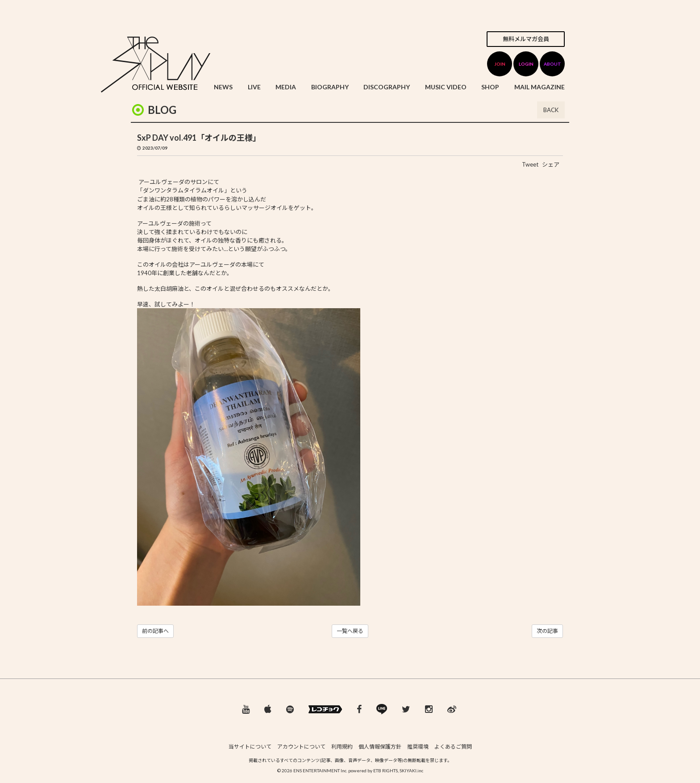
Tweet (530, 164)
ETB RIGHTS (385, 770)
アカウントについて (301, 747)
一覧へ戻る (350, 631)
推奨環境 (418, 747)
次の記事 (547, 631)
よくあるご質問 (453, 747)
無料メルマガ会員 (526, 39)
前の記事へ (155, 631)
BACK (551, 110)
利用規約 (342, 747)
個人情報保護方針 (380, 747)
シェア (551, 164)
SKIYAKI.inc (411, 770)
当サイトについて (250, 747)
